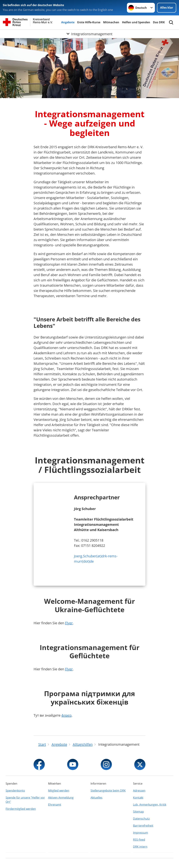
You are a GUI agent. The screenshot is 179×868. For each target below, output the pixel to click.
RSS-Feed (139, 840)
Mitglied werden (59, 791)
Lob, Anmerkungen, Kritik (150, 805)
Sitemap (138, 812)
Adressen (139, 791)
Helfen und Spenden (136, 22)
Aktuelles (96, 798)
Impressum (141, 833)
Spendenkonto (15, 791)
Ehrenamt (55, 805)
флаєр (66, 715)
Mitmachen (111, 22)
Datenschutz (141, 819)
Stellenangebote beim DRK (108, 791)
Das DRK (159, 22)
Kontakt (138, 798)
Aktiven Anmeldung (61, 798)
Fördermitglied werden (21, 809)
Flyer (69, 623)
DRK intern (140, 847)
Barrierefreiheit (143, 826)
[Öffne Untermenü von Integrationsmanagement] (89, 34)
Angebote (68, 22)
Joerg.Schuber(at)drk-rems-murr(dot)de (96, 559)
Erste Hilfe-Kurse (89, 22)
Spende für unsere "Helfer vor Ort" (25, 800)
